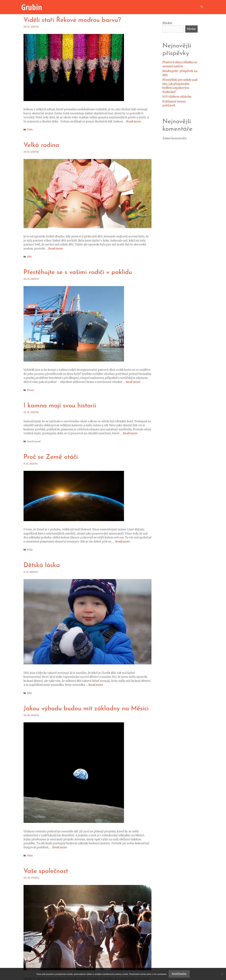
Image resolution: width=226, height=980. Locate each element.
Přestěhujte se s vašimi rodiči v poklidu (78, 272)
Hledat (167, 23)
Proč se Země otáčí (51, 457)
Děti (29, 257)
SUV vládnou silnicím (177, 97)
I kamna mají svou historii (60, 406)
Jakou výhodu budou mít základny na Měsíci (86, 709)
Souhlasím (179, 974)
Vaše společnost (46, 871)
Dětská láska (42, 565)
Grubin (32, 7)
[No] (222, 974)
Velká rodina (41, 145)
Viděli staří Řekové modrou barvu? (72, 20)
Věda (30, 130)
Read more (134, 121)
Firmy (30, 390)
